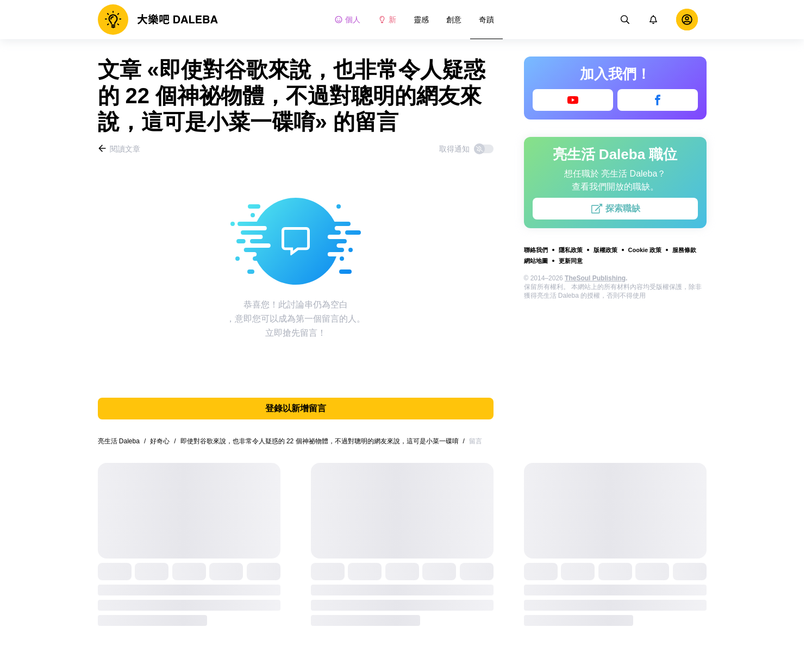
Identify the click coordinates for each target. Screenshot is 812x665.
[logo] (158, 20)
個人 (347, 20)
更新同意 (571, 261)
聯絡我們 (536, 250)
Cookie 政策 (645, 250)
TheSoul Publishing (595, 278)
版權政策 (605, 250)
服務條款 (684, 250)
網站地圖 (536, 261)
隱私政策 (571, 250)
